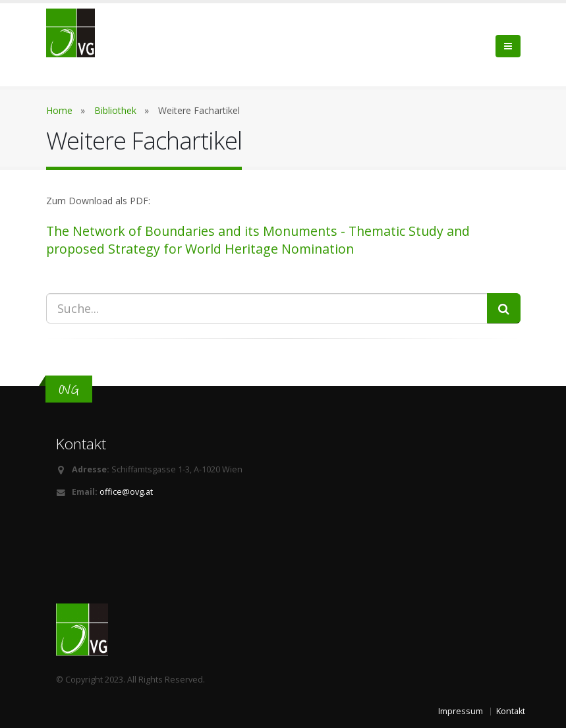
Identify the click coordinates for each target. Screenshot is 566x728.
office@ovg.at (126, 492)
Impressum (461, 711)
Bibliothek (115, 110)
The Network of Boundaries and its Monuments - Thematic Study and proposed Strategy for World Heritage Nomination (258, 240)
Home (59, 110)
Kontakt (511, 711)
